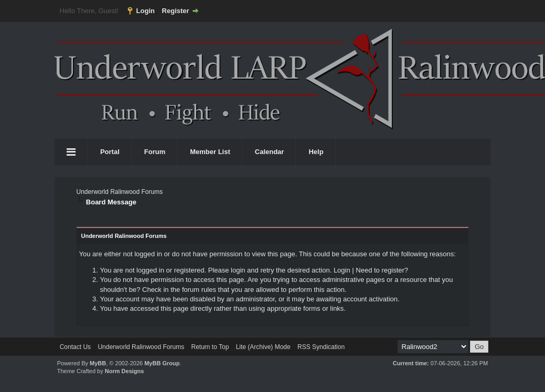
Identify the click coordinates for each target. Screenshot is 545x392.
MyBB (98, 363)
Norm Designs (125, 371)
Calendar (270, 152)
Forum (155, 152)
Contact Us (75, 347)
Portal (110, 152)
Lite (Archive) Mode (263, 347)
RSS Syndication (321, 347)
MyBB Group (162, 363)
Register (176, 11)
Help (316, 152)
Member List (210, 152)
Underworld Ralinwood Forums (119, 192)
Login (146, 11)
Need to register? (382, 270)
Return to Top (210, 347)
